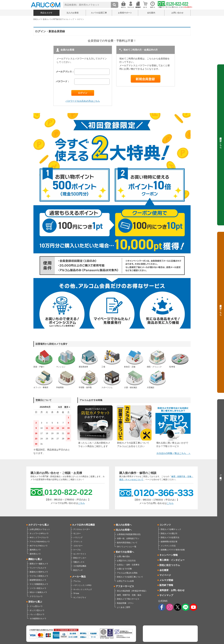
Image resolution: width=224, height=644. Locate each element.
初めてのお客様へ (125, 552)
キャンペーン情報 (169, 555)
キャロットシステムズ (83, 589)
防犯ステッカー (80, 558)
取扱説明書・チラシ (125, 603)
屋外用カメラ (35, 554)
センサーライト (80, 554)
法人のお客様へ (124, 530)
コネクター (78, 546)
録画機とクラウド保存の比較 (173, 550)
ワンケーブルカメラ (38, 568)
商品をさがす (46, 13)
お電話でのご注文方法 (126, 561)
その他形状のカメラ (38, 619)
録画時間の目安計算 (169, 542)
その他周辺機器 (80, 566)
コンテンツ (165, 525)
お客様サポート (125, 13)
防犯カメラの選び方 (169, 533)
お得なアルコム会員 (125, 581)
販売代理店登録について (127, 543)
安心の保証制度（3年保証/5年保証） (132, 591)
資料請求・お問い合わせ (172, 590)
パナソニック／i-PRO (82, 585)
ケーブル (77, 550)
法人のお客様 (73, 13)
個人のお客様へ (124, 525)
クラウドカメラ (36, 596)
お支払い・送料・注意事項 (128, 565)
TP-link (76, 593)
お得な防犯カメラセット (40, 529)
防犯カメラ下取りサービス (128, 599)
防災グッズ (78, 570)
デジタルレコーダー (82, 529)
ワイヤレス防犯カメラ (39, 576)
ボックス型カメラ (37, 610)
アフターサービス (125, 586)
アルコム (77, 581)
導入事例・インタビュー (172, 560)
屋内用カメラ (35, 550)
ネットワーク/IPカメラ (39, 533)
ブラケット (78, 542)
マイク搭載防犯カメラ (39, 584)
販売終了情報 (166, 585)
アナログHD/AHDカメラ (40, 542)
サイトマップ (166, 595)
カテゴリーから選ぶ (39, 525)
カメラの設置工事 (99, 13)
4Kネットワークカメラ (39, 537)
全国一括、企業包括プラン (128, 538)
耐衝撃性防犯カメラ (38, 580)
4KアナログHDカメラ (39, 546)
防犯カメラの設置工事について (130, 577)
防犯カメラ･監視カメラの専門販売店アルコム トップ (54, 19)
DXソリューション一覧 (127, 547)
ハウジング (78, 537)
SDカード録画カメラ (38, 592)
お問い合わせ (177, 13)
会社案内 (151, 13)
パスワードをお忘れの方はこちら (83, 101)
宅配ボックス (79, 562)
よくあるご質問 (123, 607)
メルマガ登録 (166, 580)
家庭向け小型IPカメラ (39, 572)
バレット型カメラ (37, 614)
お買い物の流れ (123, 556)
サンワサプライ (80, 598)
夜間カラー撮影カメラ (39, 564)
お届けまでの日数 (124, 569)
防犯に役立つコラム (170, 565)
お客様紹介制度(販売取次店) (129, 534)
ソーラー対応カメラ (38, 588)
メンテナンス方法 (168, 546)
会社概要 (164, 570)
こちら (81, 503)
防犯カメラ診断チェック (171, 529)
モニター (77, 533)
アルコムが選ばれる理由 (127, 573)
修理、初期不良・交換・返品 (129, 595)
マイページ (165, 575)
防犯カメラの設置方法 (170, 537)
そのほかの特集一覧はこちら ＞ (173, 453)
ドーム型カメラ (36, 606)
